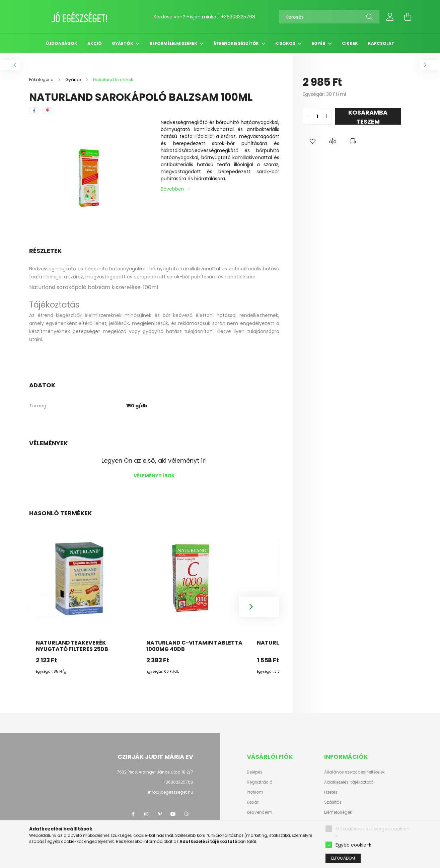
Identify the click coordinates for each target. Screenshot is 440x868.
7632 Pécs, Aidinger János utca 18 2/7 (155, 772)
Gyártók (123, 43)
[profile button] (390, 17)
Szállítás (333, 802)
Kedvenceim (260, 812)
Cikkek (350, 43)
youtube (173, 814)
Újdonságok (62, 43)
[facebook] (34, 111)
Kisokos (286, 43)
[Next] (259, 607)
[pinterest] (48, 111)
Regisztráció (260, 782)
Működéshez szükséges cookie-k (372, 833)
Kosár (253, 802)
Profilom (255, 792)
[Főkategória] (42, 80)
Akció (95, 43)
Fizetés (331, 792)
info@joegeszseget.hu (171, 792)
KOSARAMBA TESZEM (368, 116)
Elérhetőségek (338, 812)
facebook (133, 814)
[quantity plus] (326, 116)
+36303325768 (238, 17)
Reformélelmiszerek (174, 43)
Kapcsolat (381, 43)
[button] (313, 141)
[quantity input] (317, 116)
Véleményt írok (154, 476)
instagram (146, 814)
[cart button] (408, 17)
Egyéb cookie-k (353, 845)
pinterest (160, 814)
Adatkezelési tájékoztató (349, 782)
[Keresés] (329, 17)
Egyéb (319, 43)
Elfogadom (343, 858)
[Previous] (49, 607)
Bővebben (172, 189)
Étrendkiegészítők (237, 43)
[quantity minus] (308, 116)
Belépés (255, 772)
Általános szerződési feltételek (354, 772)
